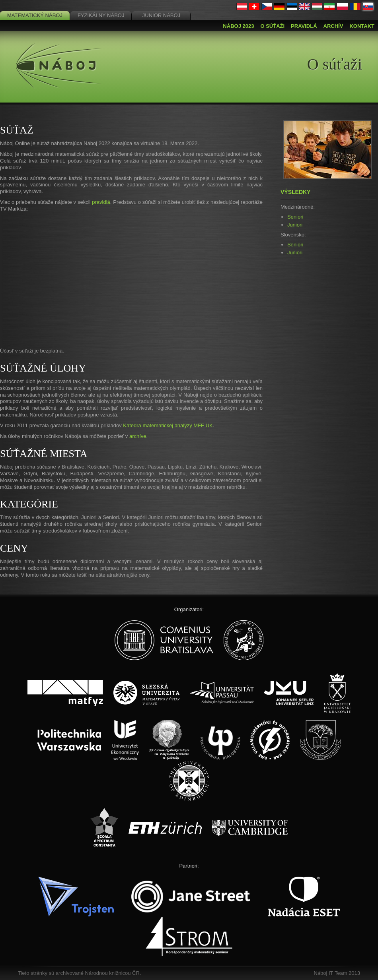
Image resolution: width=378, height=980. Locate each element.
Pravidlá (304, 26)
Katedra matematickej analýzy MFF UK (168, 425)
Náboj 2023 (238, 26)
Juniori (295, 225)
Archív (333, 26)
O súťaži (272, 26)
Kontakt (362, 26)
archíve (138, 436)
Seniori (295, 217)
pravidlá (101, 202)
